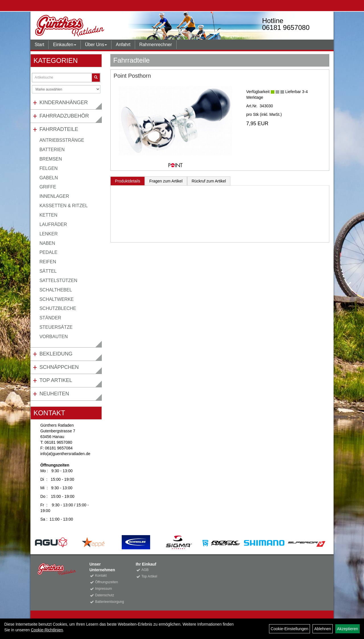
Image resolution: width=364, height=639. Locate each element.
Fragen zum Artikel (166, 181)
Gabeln (49, 178)
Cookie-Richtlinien (47, 630)
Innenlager (54, 196)
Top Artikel (56, 380)
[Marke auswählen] (66, 89)
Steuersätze (56, 327)
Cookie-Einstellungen (289, 629)
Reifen (48, 262)
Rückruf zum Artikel (209, 181)
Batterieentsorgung (109, 602)
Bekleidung (56, 354)
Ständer (50, 318)
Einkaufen (64, 45)
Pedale (48, 252)
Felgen (49, 168)
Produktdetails (128, 181)
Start (40, 45)
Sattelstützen (58, 281)
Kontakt (101, 576)
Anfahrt (123, 45)
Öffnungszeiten (106, 582)
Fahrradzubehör (64, 116)
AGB (145, 570)
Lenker (49, 234)
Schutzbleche (58, 308)
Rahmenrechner (156, 45)
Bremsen (51, 159)
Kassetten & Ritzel (64, 206)
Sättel (48, 271)
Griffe (48, 187)
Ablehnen (323, 629)
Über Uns (96, 45)
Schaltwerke (57, 299)
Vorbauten (54, 337)
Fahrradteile (59, 129)
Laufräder (53, 224)
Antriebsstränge (62, 140)
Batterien (52, 150)
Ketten (48, 215)
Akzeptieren (348, 629)
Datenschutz (105, 595)
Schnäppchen (59, 367)
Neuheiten (54, 394)
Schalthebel (56, 290)
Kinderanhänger (64, 102)
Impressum (103, 589)
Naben (47, 243)
